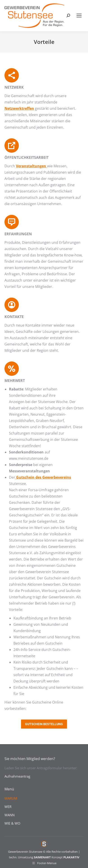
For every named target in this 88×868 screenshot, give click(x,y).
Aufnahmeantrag (17, 776)
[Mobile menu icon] (79, 16)
